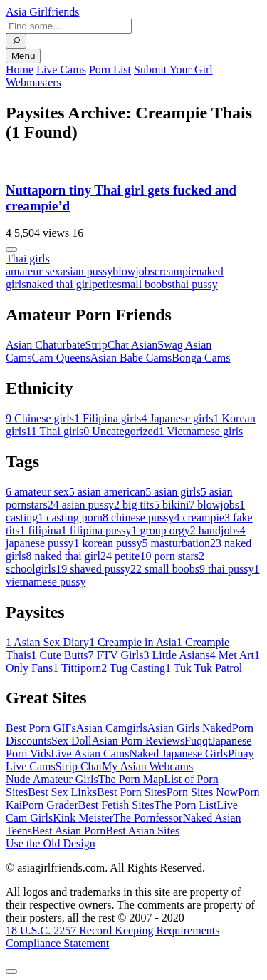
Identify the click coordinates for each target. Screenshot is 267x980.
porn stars (169, 556)
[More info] (11, 250)
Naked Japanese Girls (178, 754)
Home (20, 70)
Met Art (232, 655)
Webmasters (33, 82)
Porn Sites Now (202, 792)
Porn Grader (50, 805)
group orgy (160, 530)
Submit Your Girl (173, 70)
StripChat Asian (122, 345)
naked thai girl (58, 284)
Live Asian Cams (90, 754)
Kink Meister (83, 818)
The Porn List (185, 805)
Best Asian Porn (69, 831)
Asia (43, 12)
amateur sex (33, 271)
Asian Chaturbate (46, 345)
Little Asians (177, 655)
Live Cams (61, 70)
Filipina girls (108, 418)
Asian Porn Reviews (138, 741)
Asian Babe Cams (131, 358)
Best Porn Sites (132, 792)
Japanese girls (177, 418)
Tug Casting (133, 668)
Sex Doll (71, 741)
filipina (41, 530)
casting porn (70, 517)
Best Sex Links (62, 792)
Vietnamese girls (201, 431)
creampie (176, 271)
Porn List (110, 70)
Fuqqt (198, 741)
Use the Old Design (51, 843)
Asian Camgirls (112, 728)
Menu (23, 56)
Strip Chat (79, 766)
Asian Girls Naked (190, 728)
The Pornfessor (148, 818)
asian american (108, 492)
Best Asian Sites (142, 831)
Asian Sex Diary (47, 642)
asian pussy (87, 271)
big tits (134, 505)
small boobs (144, 284)
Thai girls (28, 259)
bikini (171, 505)
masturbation (177, 543)
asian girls (173, 492)
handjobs (215, 530)
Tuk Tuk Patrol (204, 668)
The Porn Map (131, 779)
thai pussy (194, 284)
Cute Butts (60, 655)
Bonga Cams (201, 358)
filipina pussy (96, 530)
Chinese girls (40, 418)
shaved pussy (93, 569)
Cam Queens (61, 358)
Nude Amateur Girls (52, 779)
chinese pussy (138, 517)
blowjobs (133, 271)
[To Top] (11, 971)
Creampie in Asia (133, 642)
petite (105, 284)
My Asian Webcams (147, 766)
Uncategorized (121, 431)
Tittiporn (77, 668)
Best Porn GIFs (41, 728)
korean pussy (108, 543)
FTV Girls (116, 655)
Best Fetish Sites (116, 805)
